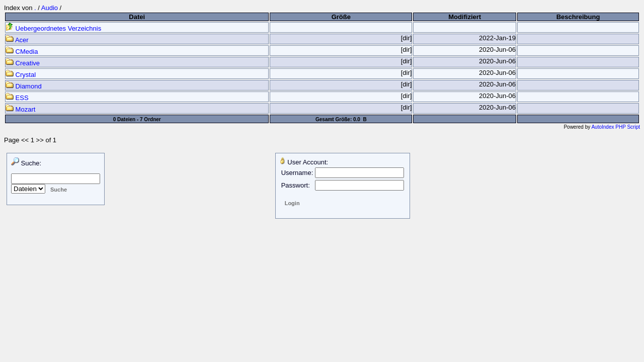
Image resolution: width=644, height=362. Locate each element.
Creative (23, 63)
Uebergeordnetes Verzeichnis (53, 28)
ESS (17, 98)
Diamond (24, 86)
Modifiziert (465, 17)
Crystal (21, 75)
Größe (341, 17)
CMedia (22, 52)
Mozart (20, 109)
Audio (50, 8)
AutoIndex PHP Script (616, 127)
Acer (17, 40)
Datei (137, 17)
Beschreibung (578, 17)
